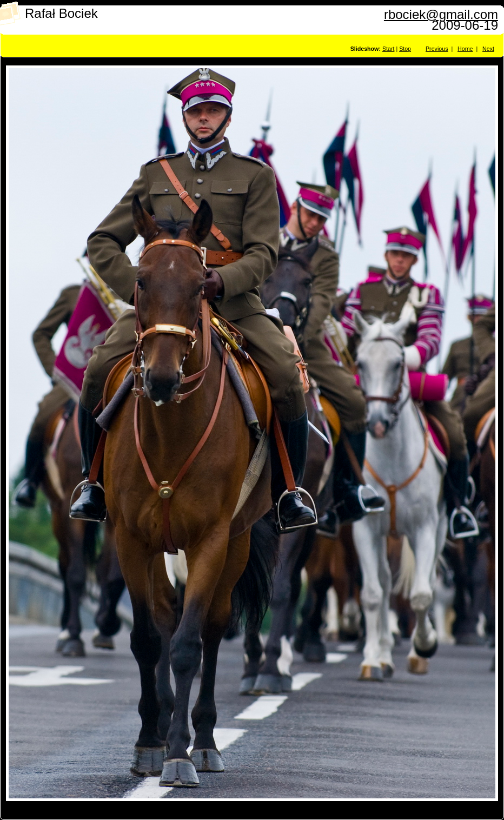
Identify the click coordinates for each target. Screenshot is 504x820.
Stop (405, 49)
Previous (437, 49)
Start (389, 49)
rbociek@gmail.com (441, 14)
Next (488, 49)
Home (465, 49)
